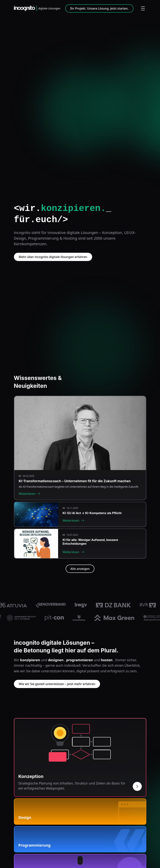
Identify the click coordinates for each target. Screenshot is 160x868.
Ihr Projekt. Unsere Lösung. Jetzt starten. (99, 8)
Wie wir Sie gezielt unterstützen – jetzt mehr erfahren (57, 684)
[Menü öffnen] (143, 8)
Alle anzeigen (80, 569)
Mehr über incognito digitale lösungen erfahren (53, 257)
